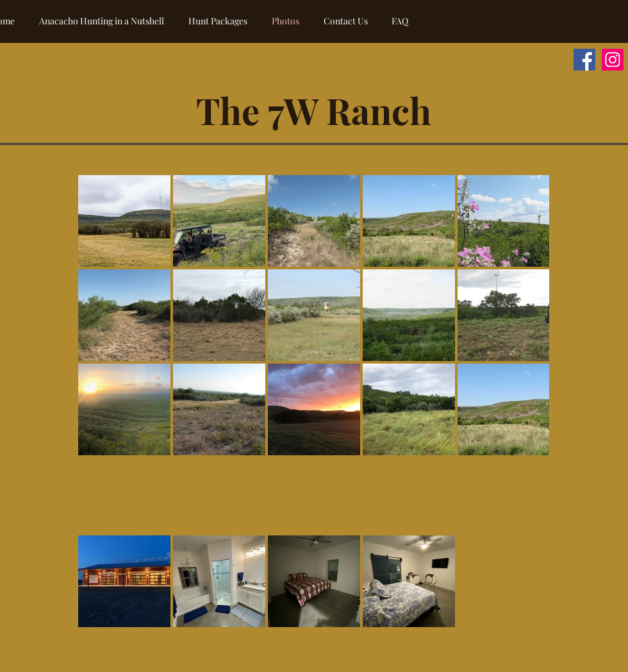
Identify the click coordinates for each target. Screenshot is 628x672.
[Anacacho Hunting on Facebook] (584, 60)
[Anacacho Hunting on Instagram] (613, 60)
